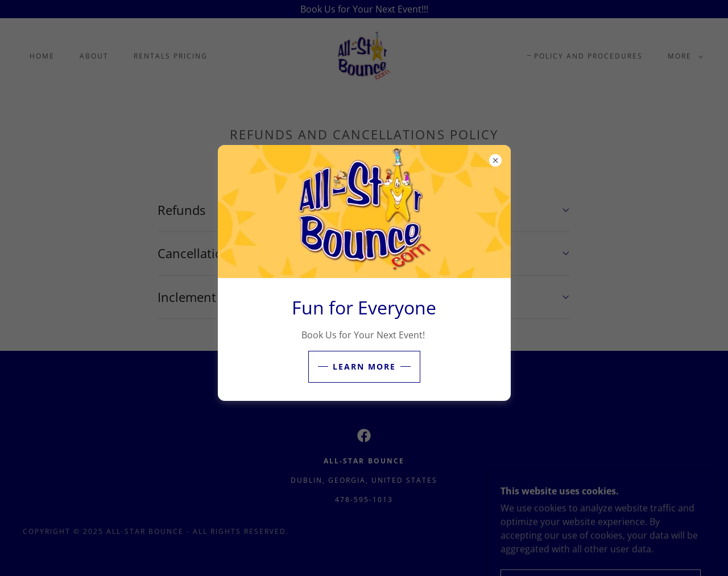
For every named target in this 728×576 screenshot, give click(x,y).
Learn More (364, 366)
